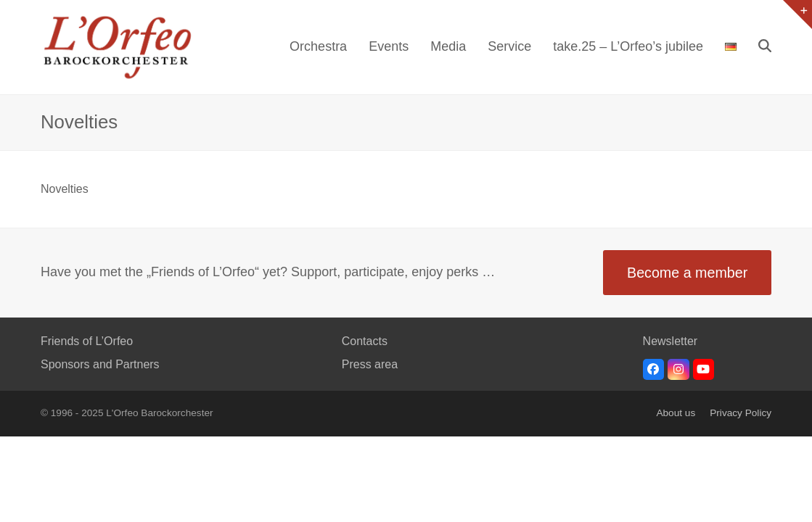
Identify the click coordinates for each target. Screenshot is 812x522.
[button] (765, 47)
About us (676, 413)
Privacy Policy (741, 413)
